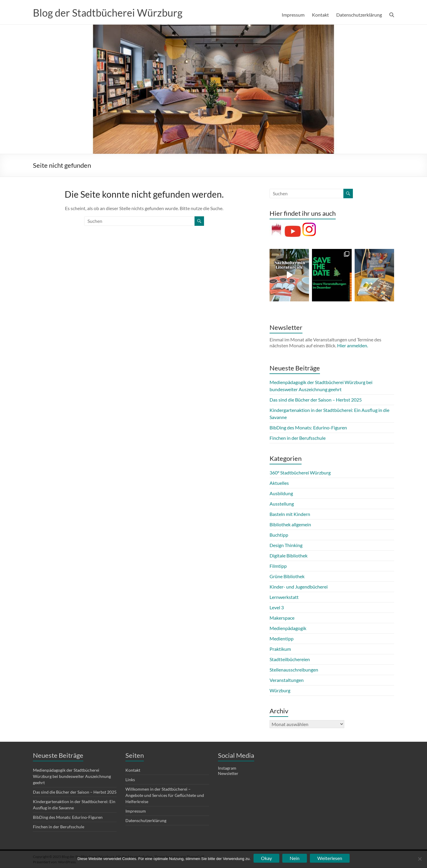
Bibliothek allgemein (290, 525)
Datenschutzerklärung (359, 15)
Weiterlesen (330, 858)
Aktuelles (279, 483)
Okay (266, 858)
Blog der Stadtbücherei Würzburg (111, 13)
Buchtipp (279, 535)
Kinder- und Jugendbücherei (299, 587)
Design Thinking (286, 545)
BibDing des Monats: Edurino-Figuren (308, 428)
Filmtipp (278, 566)
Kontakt (320, 15)
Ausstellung (282, 504)
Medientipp (282, 639)
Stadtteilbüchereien (290, 660)
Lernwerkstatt (284, 597)
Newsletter (228, 774)
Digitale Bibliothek (289, 556)
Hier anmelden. (353, 346)
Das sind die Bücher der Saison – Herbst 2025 (316, 400)
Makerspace (282, 618)
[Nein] (420, 859)
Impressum (293, 15)
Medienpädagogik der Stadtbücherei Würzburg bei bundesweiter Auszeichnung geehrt (72, 777)
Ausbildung (281, 494)
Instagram (227, 768)
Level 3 (277, 608)
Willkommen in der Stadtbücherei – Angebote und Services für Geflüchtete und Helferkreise (165, 796)
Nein (295, 858)
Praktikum (280, 649)
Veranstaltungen (287, 680)
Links (130, 780)
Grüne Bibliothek (287, 577)
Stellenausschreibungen (294, 670)
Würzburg (280, 691)
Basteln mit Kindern (290, 514)
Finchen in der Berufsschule (298, 438)
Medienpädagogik (288, 628)
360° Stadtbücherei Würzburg (300, 473)
